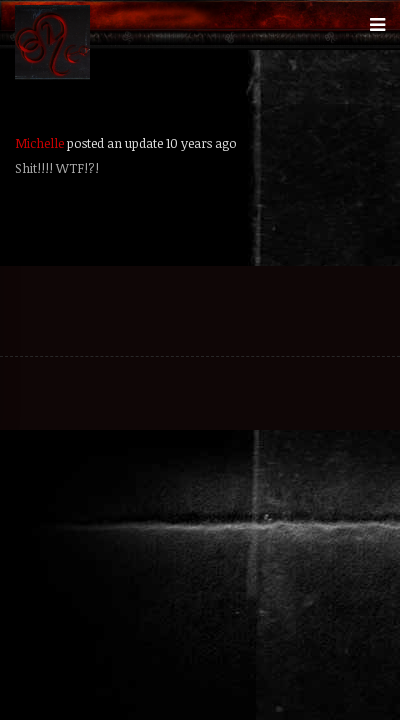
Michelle (39, 143)
